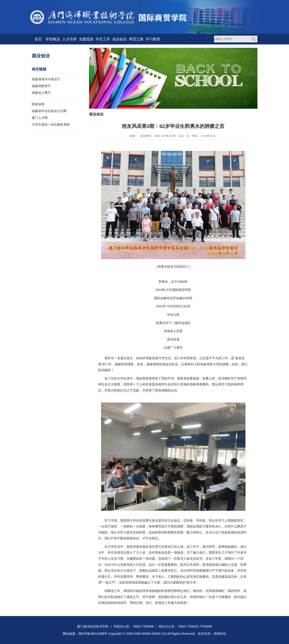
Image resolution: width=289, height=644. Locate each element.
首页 (38, 39)
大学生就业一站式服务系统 (51, 124)
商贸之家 (136, 39)
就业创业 (120, 39)
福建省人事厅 (41, 93)
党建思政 (86, 39)
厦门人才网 (40, 118)
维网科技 (220, 634)
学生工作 (103, 39)
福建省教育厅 (41, 86)
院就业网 (38, 104)
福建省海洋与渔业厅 (46, 79)
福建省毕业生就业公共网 (49, 111)
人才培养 (69, 39)
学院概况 (53, 39)
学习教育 (153, 39)
